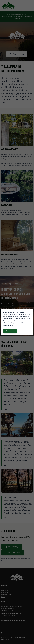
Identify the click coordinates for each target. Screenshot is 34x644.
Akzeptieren (10, 331)
